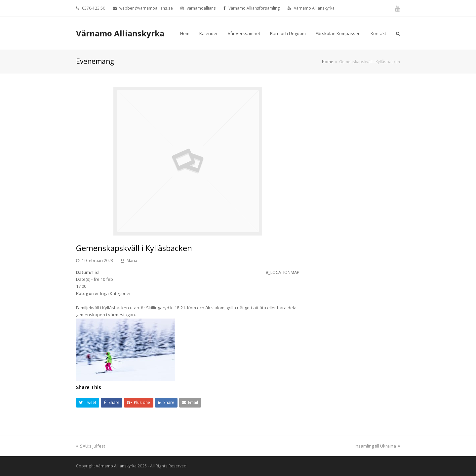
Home (328, 62)
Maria (132, 260)
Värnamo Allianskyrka (120, 33)
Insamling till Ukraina (377, 446)
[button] (88, 403)
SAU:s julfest (91, 446)
